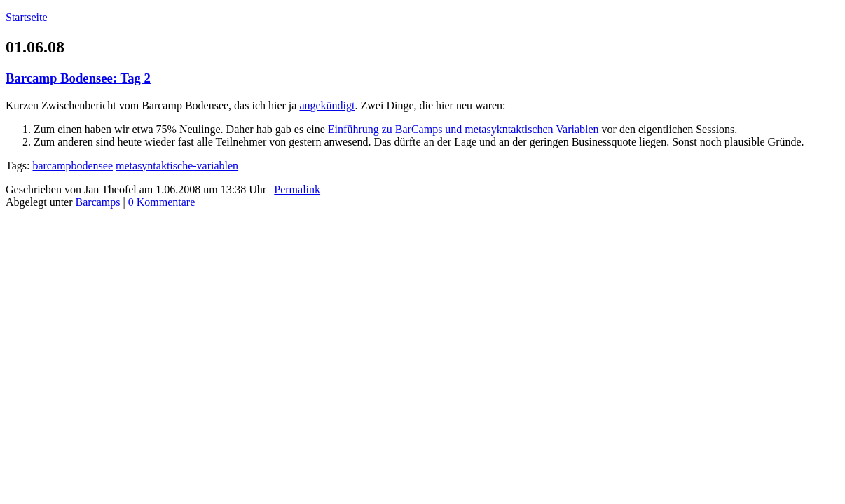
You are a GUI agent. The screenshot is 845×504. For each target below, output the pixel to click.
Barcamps (98, 202)
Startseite (27, 17)
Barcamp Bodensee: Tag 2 (78, 78)
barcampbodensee (73, 166)
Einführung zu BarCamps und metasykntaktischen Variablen (463, 129)
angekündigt (327, 105)
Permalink (297, 189)
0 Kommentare (162, 202)
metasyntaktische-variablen (177, 166)
